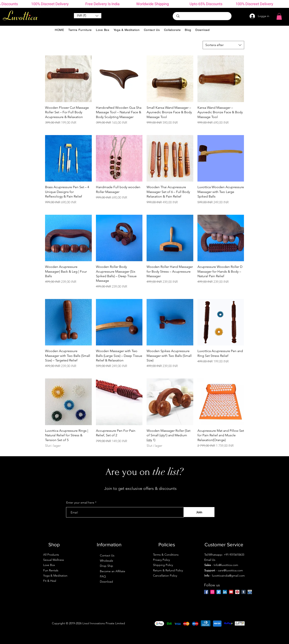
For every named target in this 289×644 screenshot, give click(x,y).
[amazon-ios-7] (250, 592)
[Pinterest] (237, 592)
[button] (88, 16)
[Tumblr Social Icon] (244, 592)
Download (106, 582)
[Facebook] (206, 592)
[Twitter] (219, 592)
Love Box (49, 565)
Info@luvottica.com (226, 565)
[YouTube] (231, 592)
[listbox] (88, 16)
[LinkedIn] (225, 592)
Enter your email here (80, 503)
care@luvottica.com (230, 570)
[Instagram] (212, 592)
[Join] (199, 512)
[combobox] (223, 45)
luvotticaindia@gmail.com (228, 576)
